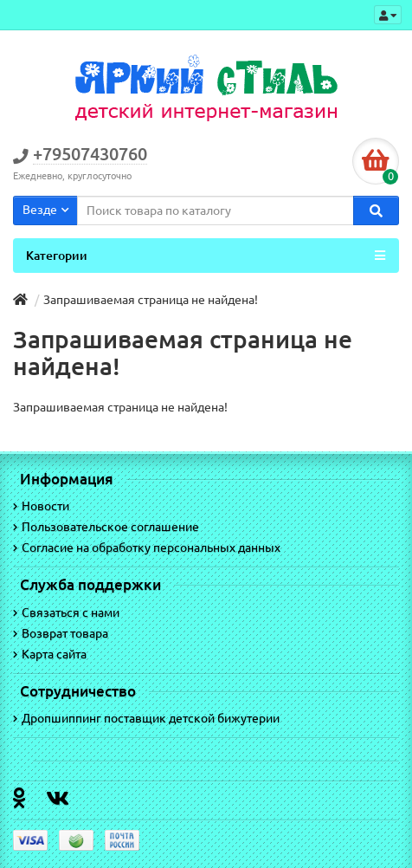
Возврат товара (61, 633)
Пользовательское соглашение (106, 527)
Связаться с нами (66, 612)
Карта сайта (50, 654)
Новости (41, 506)
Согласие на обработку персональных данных (147, 547)
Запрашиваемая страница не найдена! (151, 300)
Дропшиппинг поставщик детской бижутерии (146, 718)
